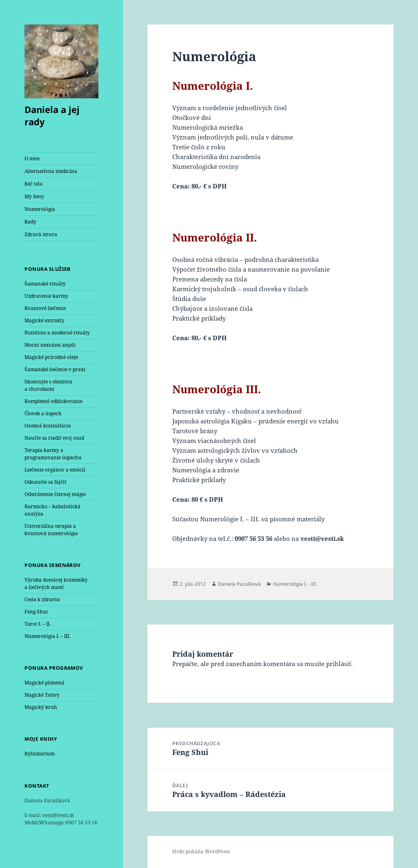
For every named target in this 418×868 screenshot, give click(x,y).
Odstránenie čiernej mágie (55, 494)
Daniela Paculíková (239, 584)
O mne (32, 158)
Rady (30, 222)
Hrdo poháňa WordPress (201, 851)
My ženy (34, 196)
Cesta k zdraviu (42, 599)
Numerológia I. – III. (47, 636)
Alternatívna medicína (51, 171)
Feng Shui (36, 612)
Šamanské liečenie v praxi (55, 369)
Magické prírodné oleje (51, 357)
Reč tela (33, 184)
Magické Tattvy (42, 695)
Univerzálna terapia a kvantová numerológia (51, 530)
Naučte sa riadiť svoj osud (54, 438)
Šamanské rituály (45, 284)
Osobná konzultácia (48, 426)
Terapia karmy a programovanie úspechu (53, 454)
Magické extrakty (44, 320)
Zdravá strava (41, 234)
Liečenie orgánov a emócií (55, 470)
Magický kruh (41, 707)
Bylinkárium (40, 754)
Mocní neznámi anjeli (50, 345)
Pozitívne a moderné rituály (57, 333)
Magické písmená (44, 683)
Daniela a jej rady (52, 115)
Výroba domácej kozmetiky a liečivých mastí (56, 583)
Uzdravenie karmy (46, 296)
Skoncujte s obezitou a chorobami (48, 385)
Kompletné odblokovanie (53, 401)
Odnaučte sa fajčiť (45, 482)
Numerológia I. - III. (295, 584)
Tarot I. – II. (38, 624)
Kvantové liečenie (45, 308)
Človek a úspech (43, 413)
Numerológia (40, 209)
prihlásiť (339, 664)
